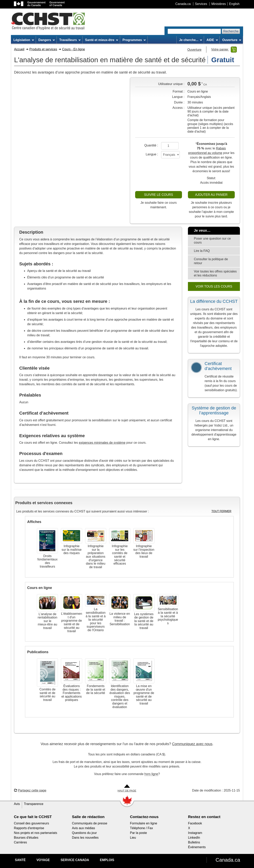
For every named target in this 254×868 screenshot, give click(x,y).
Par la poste (138, 833)
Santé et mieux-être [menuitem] (102, 40)
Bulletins (194, 842)
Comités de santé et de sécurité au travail (48, 695)
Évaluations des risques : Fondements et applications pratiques (71, 693)
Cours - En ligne (74, 49)
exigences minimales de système (102, 443)
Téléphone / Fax (141, 828)
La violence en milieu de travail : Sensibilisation (120, 619)
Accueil (19, 49)
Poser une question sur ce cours (212, 240)
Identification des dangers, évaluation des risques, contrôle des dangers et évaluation (120, 696)
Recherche (231, 31)
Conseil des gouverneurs (31, 823)
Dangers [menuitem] (47, 40)
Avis (17, 804)
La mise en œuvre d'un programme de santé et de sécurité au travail (144, 695)
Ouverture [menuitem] (232, 40)
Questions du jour (84, 833)
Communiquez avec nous (192, 744)
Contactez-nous (144, 817)
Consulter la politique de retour (211, 261)
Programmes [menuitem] (134, 40)
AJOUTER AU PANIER (211, 195)
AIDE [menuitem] (212, 40)
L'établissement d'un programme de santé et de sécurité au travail (71, 622)
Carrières (20, 842)
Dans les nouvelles (85, 838)
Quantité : (151, 145)
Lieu (133, 838)
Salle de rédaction (88, 817)
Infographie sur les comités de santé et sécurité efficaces (120, 555)
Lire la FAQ (202, 251)
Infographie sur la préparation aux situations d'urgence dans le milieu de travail (96, 557)
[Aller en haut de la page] (127, 788)
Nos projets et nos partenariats (36, 833)
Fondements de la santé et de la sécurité (96, 689)
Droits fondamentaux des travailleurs (47, 561)
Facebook (195, 823)
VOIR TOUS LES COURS (214, 286)
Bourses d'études (26, 838)
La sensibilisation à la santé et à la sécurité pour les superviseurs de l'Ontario (96, 620)
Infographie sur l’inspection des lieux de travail (144, 551)
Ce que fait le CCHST (33, 817)
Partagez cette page (30, 790)
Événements (197, 847)
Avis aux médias (84, 828)
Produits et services (43, 49)
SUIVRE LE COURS (159, 195)
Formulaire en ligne (144, 823)
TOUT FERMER (221, 511)
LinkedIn (194, 838)
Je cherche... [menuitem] (190, 40)
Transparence (34, 804)
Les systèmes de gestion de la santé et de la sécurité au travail (144, 621)
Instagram (195, 833)
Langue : (152, 154)
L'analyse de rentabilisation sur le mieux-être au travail (48, 621)
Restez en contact (204, 817)
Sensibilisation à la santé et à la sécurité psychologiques (168, 616)
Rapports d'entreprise (29, 828)
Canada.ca (228, 860)
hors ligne (151, 774)
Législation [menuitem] (24, 40)
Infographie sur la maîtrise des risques (71, 550)
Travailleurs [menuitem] (70, 40)
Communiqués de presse (90, 823)
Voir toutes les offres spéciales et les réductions (215, 273)
